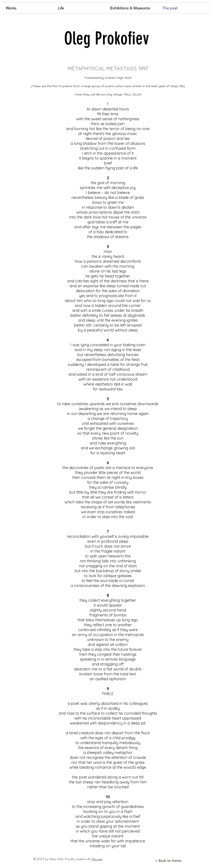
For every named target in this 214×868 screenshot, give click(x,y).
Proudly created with (78, 859)
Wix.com (97, 859)
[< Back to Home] (168, 861)
